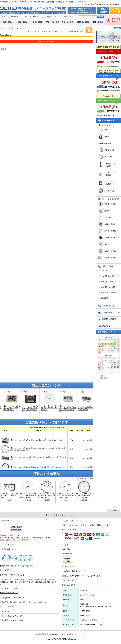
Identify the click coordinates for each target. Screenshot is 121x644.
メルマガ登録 (114, 4)
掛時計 (107, 130)
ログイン (56, 31)
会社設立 (108, 244)
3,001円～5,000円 (108, 276)
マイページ (46, 31)
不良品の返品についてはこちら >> (12, 616)
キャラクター (109, 157)
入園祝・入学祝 (110, 224)
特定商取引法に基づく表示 (48, 634)
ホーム (4, 17)
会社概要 (102, 4)
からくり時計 (109, 191)
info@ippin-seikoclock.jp (88, 620)
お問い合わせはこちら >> (9, 593)
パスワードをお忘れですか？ (73, 31)
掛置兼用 (108, 143)
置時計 (107, 137)
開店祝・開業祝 (110, 231)
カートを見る (68, 17)
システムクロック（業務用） (111, 174)
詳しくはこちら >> (7, 544)
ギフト (57, 17)
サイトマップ (91, 4)
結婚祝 (107, 211)
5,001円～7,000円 (108, 282)
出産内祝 (108, 217)
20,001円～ (105, 298)
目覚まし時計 (109, 150)
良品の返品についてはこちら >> (12, 620)
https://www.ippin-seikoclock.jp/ (91, 624)
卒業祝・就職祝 (110, 238)
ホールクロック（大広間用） (110, 165)
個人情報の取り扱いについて (72, 634)
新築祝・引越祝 (110, 204)
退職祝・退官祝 (110, 258)
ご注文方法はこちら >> (8, 589)
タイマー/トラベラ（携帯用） (111, 183)
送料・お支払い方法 (31, 17)
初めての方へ (15, 17)
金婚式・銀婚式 (110, 251)
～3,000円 (105, 271)
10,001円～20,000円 (108, 293)
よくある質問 (47, 17)
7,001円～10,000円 (108, 287)
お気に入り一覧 (34, 31)
